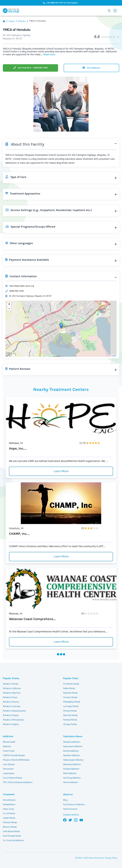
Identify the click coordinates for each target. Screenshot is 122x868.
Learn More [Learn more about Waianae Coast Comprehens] (61, 642)
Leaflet (114, 356)
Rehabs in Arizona (11, 702)
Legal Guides (9, 773)
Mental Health (9, 742)
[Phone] (30, 68)
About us (68, 795)
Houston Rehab (70, 697)
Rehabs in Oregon (11, 715)
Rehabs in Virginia (11, 724)
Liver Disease (9, 765)
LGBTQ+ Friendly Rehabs (14, 756)
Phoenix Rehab (70, 711)
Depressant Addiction (73, 747)
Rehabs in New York (12, 693)
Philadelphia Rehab (72, 702)
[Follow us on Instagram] (76, 820)
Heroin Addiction (71, 782)
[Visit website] (91, 68)
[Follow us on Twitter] (70, 820)
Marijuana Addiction (72, 765)
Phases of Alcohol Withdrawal (16, 760)
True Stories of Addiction (74, 805)
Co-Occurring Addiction (13, 841)
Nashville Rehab (70, 693)
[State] (13, 21)
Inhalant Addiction (71, 769)
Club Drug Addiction (72, 778)
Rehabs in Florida (11, 684)
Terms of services (96, 858)
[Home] (5, 21)
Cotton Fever (9, 751)
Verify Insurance (70, 809)
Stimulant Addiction (72, 742)
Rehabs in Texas (10, 697)
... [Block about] (48, 55)
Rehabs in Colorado (12, 706)
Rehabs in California (12, 689)
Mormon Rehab (10, 827)
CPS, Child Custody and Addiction (18, 782)
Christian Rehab (10, 823)
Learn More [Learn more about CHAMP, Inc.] (61, 557)
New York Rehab (70, 715)
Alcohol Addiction (71, 751)
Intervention (8, 769)
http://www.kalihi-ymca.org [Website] (22, 286)
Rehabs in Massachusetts (14, 711)
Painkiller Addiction (71, 756)
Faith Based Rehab (11, 832)
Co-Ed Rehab (9, 814)
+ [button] (9, 304)
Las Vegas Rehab (71, 706)
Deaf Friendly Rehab (12, 836)
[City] (23, 21)
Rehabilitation (9, 805)
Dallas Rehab (69, 689)
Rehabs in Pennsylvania (13, 720)
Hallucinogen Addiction (73, 760)
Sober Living (8, 809)
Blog (65, 800)
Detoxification (9, 800)
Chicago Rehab (70, 724)
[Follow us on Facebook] (65, 820)
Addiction (8, 736)
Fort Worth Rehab (71, 684)
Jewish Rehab (9, 818)
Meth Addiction (70, 773)
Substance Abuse (73, 736)
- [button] (9, 309)
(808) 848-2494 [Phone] (17, 291)
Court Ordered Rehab (12, 778)
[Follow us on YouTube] (81, 820)
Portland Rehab (70, 720)
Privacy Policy (111, 858)
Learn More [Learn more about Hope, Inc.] (61, 471)
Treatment (9, 795)
